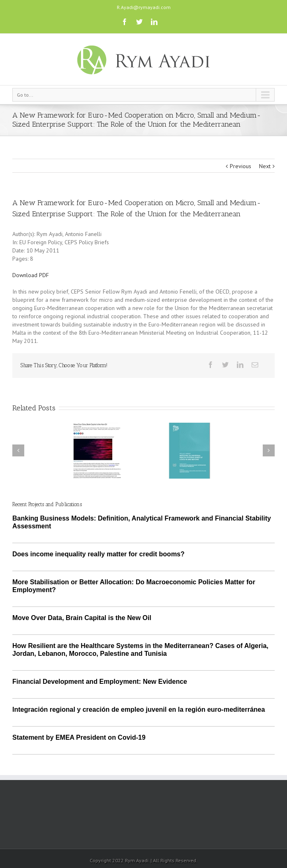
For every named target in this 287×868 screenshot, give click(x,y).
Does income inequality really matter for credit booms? (98, 554)
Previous (241, 166)
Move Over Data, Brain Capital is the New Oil (82, 618)
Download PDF (31, 275)
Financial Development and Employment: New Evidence (100, 682)
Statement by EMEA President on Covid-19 (79, 737)
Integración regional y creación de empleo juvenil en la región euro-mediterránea (139, 709)
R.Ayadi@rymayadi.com (144, 7)
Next (265, 166)
